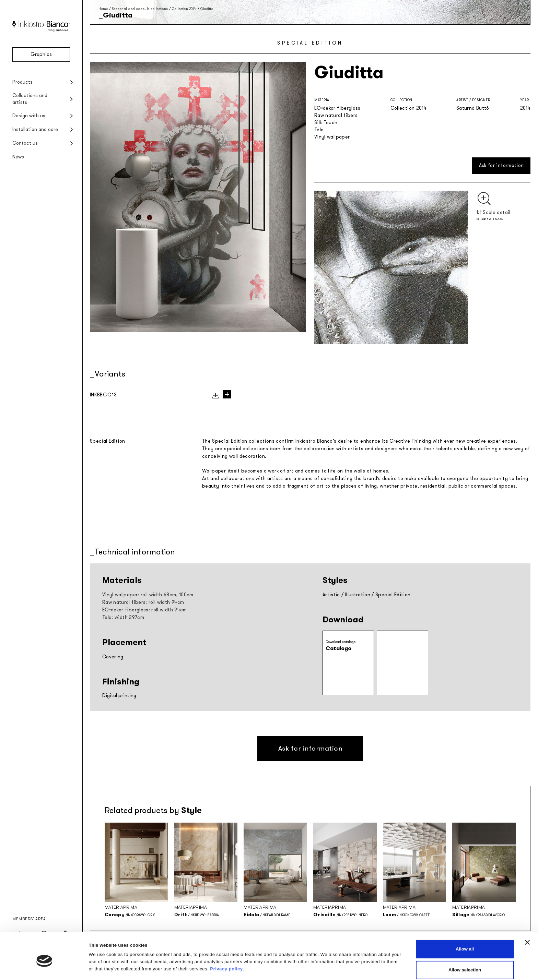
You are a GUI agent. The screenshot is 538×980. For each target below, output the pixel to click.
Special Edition (393, 595)
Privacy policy (226, 941)
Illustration (358, 595)
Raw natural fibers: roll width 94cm (143, 602)
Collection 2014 (184, 9)
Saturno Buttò (473, 108)
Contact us (25, 143)
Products (22, 82)
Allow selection (465, 941)
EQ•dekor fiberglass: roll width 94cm (145, 610)
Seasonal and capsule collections (140, 9)
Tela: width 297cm (123, 617)
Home (103, 9)
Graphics (41, 54)
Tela (319, 130)
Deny (465, 962)
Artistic (331, 595)
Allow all (465, 921)
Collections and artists (30, 99)
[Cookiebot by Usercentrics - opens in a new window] (44, 967)
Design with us (29, 116)
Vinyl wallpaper (332, 137)
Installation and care (35, 129)
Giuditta (207, 9)
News (18, 157)
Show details (335, 961)
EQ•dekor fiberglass (337, 108)
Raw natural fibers (336, 115)
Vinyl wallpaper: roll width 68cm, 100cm (148, 595)
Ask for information (501, 165)
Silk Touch (326, 123)
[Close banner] (527, 914)
